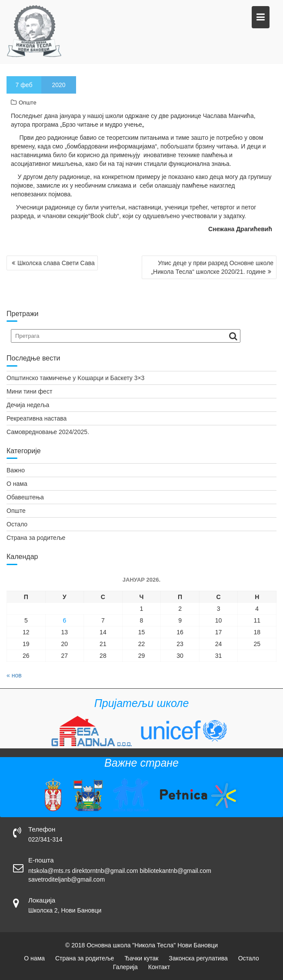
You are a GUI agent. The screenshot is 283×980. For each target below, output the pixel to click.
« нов (14, 675)
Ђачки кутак (141, 958)
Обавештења (25, 497)
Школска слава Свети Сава (56, 263)
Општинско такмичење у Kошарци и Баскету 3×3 (75, 378)
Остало (17, 524)
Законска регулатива (198, 958)
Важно (16, 470)
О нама (17, 484)
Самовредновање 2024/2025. (48, 432)
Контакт (159, 967)
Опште (28, 103)
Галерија (125, 967)
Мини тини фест (29, 391)
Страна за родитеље (36, 538)
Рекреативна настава (37, 418)
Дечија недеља (28, 405)
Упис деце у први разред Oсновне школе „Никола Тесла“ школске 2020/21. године (212, 267)
